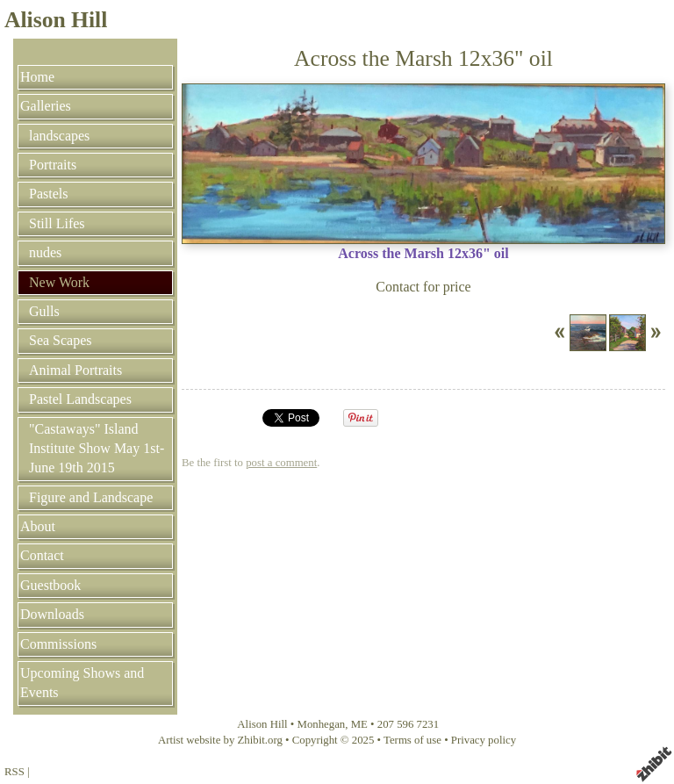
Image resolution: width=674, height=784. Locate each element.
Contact (42, 555)
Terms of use (412, 740)
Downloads (52, 614)
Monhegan (322, 724)
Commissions (58, 644)
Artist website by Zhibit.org (220, 740)
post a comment (281, 463)
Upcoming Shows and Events (82, 683)
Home (37, 77)
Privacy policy (484, 740)
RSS (14, 772)
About (38, 526)
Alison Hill (56, 20)
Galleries (46, 106)
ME (359, 724)
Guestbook (50, 585)
